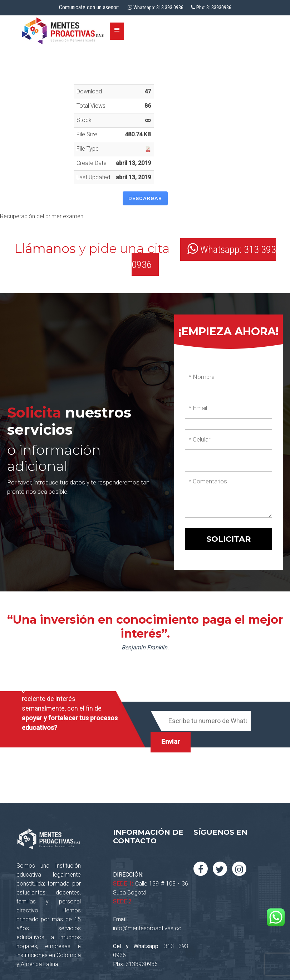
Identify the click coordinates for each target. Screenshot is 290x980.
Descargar (145, 198)
